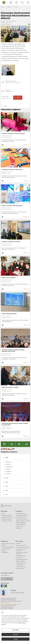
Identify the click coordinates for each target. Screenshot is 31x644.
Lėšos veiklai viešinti (6, 549)
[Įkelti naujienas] (11, 3)
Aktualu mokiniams (21, 561)
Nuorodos (19, 544)
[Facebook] (2, 586)
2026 (7, 457)
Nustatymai (16, 630)
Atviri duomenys (20, 568)
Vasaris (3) (9, 471)
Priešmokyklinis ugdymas (22, 515)
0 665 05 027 (6, 603)
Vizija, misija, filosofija (7, 515)
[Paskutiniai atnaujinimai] (16, 3)
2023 (7, 486)
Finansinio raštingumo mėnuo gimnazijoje (13, 133)
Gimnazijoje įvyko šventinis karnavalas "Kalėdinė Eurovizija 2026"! (15, 424)
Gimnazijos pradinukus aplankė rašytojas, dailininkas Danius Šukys (13, 351)
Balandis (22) (9, 467)
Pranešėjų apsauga (21, 556)
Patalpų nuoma (20, 526)
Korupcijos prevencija (21, 563)
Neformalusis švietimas (22, 519)
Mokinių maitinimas (21, 525)
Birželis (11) (9, 462)
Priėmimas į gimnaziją (7, 521)
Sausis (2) (8, 474)
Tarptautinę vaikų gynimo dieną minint (12, 169)
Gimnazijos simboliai (6, 519)
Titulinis (3, 7)
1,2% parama (19, 558)
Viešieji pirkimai (5, 552)
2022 (7, 490)
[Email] (6, 586)
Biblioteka (19, 528)
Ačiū (17, 98)
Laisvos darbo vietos (21, 545)
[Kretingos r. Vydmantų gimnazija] (4, 2)
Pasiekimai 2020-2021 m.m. (8, 517)
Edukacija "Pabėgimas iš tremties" (11, 242)
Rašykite (4, 579)
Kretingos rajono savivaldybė (17, 593)
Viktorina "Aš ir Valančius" (9, 278)
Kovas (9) (8, 469)
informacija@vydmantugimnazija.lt (12, 604)
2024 (7, 482)
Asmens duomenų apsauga (23, 547)
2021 (7, 495)
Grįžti (5, 106)
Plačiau (25, 145)
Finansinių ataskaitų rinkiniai (8, 547)
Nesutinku (16, 635)
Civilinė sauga (20, 565)
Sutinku (15, 639)
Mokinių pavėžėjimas (21, 523)
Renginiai (16, 7)
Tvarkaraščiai (6, 506)
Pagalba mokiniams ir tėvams (23, 521)
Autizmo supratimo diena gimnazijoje (12, 206)
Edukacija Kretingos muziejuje (10, 387)
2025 (7, 478)
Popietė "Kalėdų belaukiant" (9, 314)
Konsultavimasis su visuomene (21, 550)
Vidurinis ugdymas (21, 517)
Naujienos (9, 7)
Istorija (3, 514)
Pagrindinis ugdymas (21, 514)
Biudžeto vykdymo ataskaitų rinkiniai (8, 544)
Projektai (4, 551)
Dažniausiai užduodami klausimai (22, 553)
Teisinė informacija (21, 567)
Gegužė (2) (8, 464)
